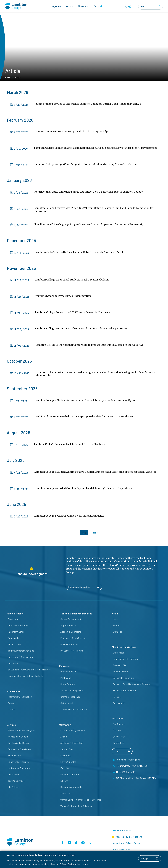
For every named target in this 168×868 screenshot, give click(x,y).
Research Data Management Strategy (132, 685)
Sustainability (120, 704)
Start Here (13, 620)
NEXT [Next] (98, 533)
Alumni (64, 738)
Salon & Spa (66, 794)
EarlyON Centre (68, 763)
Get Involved (67, 704)
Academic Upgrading (71, 633)
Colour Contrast (123, 831)
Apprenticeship (68, 626)
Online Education (69, 645)
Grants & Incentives (70, 698)
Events (116, 626)
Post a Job (66, 679)
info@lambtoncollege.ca (128, 761)
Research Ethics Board (124, 691)
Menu (98, 6)
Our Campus (119, 725)
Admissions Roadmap (19, 626)
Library (64, 782)
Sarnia (11, 704)
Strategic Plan (120, 666)
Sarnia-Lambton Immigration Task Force (81, 801)
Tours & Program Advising (21, 652)
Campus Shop (67, 750)
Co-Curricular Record (19, 744)
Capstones (66, 757)
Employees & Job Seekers (73, 639)
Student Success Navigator (22, 731)
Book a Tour (119, 738)
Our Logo (117, 633)
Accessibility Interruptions (127, 838)
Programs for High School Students (26, 677)
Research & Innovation (72, 788)
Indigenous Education (84, 588)
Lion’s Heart (14, 788)
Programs (55, 6)
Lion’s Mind (13, 775)
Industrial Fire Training (72, 652)
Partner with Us (68, 673)
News (8, 77)
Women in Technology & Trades (76, 807)
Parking (117, 731)
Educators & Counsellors (20, 658)
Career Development (71, 620)
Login (127, 6)
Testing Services (16, 782)
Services (83, 6)
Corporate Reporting (123, 679)
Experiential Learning (19, 763)
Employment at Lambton (125, 660)
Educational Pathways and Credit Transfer (29, 671)
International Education (20, 698)
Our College (119, 654)
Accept (150, 859)
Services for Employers (72, 691)
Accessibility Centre (18, 738)
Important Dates (16, 633)
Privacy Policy (67, 864)
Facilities (65, 769)
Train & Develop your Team (74, 710)
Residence (13, 664)
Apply (69, 6)
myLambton (118, 844)
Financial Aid (14, 645)
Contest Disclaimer (121, 850)
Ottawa (12, 710)
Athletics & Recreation (72, 744)
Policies (117, 698)
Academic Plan (120, 673)
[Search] (160, 6)
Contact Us (119, 744)
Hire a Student (68, 685)
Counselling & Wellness (19, 750)
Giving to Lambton (70, 775)
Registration (14, 639)
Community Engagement (73, 731)
